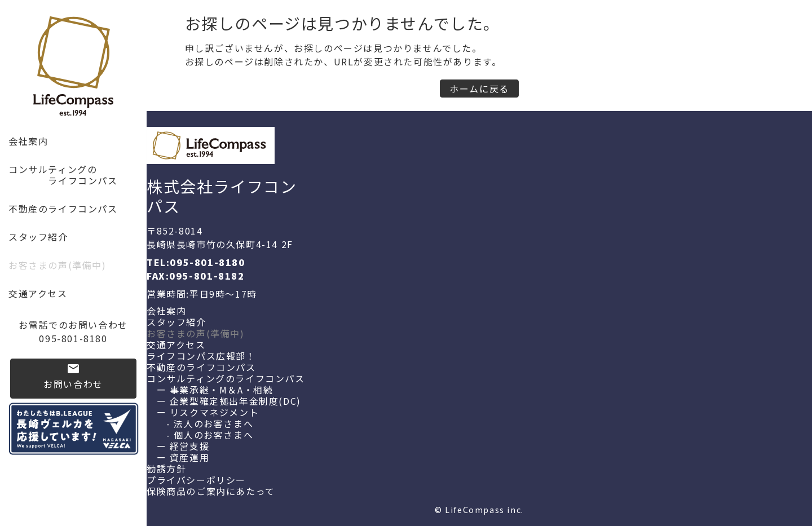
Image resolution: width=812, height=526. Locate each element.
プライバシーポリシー (196, 480)
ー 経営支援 (178, 446)
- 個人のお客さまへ (200, 435)
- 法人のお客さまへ (200, 423)
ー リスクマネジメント (203, 412)
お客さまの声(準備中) (58, 265)
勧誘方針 (166, 468)
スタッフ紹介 (38, 237)
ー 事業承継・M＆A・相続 (210, 390)
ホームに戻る (479, 89)
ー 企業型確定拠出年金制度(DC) (224, 401)
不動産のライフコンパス (63, 209)
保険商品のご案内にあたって (211, 491)
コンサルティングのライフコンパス (226, 378)
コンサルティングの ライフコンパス (63, 175)
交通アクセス (38, 293)
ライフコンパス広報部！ (201, 356)
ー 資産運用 (178, 457)
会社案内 (28, 141)
